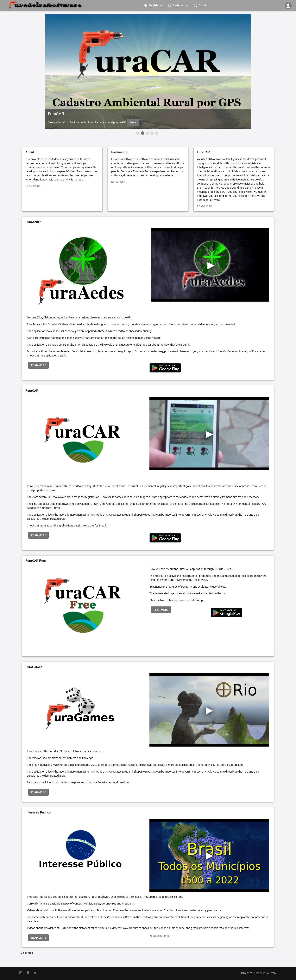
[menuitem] (154, 5)
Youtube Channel (160, 936)
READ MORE (33, 186)
